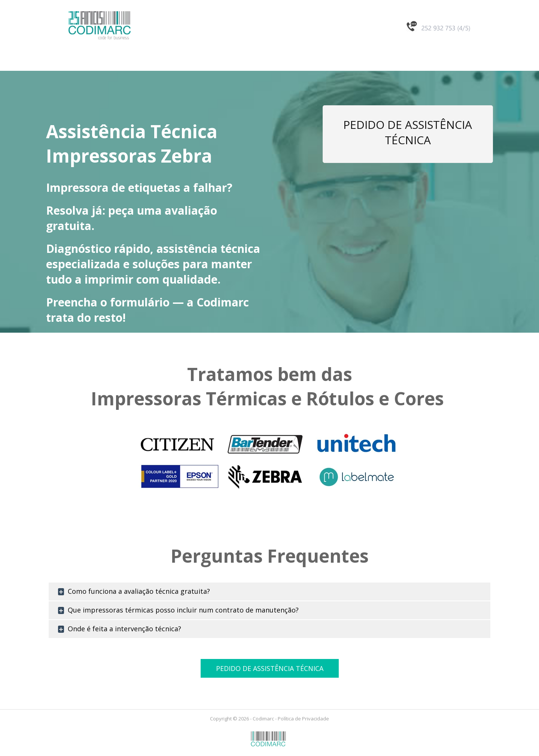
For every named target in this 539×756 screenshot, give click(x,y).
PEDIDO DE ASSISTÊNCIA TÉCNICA (270, 668)
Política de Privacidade (303, 719)
